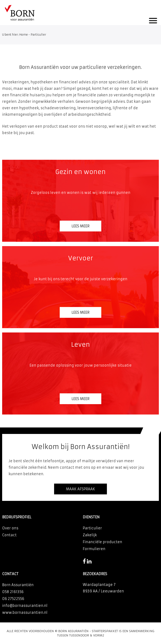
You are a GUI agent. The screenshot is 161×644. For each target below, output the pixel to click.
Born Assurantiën (73, 631)
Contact (9, 535)
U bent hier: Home (15, 35)
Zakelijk (90, 535)
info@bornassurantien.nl (25, 606)
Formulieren (94, 549)
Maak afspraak (80, 489)
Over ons (10, 528)
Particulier (92, 528)
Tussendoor (79, 635)
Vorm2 (99, 635)
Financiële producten (102, 542)
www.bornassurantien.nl (25, 612)
